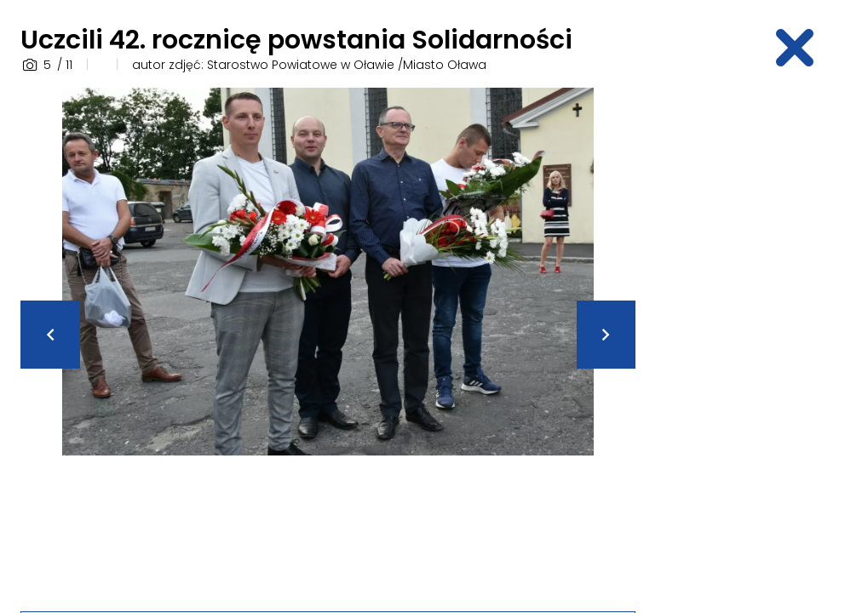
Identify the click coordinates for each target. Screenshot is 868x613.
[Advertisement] (762, 343)
